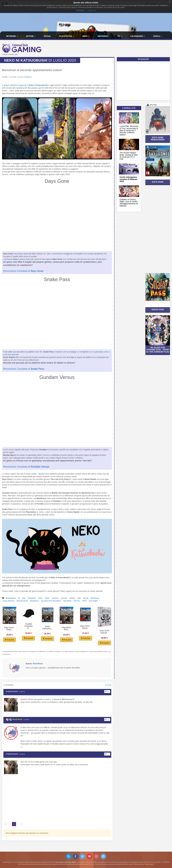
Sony (24, 598)
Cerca (157, 36)
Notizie (31, 36)
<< (6, 824)
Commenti (28, 77)
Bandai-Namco (11, 598)
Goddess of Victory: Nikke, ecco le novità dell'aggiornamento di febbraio (129, 203)
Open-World (68, 601)
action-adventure (9, 601)
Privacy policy (149, 864)
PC (120, 36)
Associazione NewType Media (66, 862)
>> (22, 824)
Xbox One (77, 601)
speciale (86, 598)
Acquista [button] (9, 640)
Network (12, 36)
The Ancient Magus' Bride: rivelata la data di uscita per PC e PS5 (129, 156)
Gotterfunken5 (12, 691)
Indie (79, 598)
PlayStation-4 (35, 601)
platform (73, 598)
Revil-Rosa (17, 719)
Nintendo (104, 36)
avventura (55, 598)
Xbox (86, 36)
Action (41, 598)
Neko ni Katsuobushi (38, 85)
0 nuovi (108, 685)
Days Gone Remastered (158, 138)
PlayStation (67, 36)
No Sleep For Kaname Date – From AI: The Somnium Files (158, 350)
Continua (80, 10)
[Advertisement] (115, 49)
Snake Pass (158, 309)
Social (47, 36)
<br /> (57, 218)
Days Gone (158, 182)
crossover (64, 598)
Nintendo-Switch (22, 601)
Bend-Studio (95, 598)
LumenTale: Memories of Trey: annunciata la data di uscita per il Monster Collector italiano (129, 130)
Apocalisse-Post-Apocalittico (51, 601)
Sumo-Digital (93, 601)
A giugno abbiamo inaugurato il (15, 85)
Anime (85, 601)
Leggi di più (92, 11)
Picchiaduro (32, 598)
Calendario (138, 36)
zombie (47, 598)
